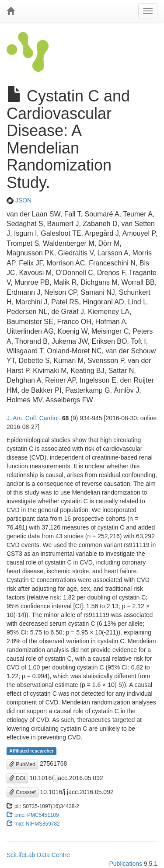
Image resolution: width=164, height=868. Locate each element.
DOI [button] (17, 778)
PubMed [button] (22, 764)
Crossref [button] (23, 792)
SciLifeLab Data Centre (38, 855)
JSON (19, 200)
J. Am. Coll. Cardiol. (33, 418)
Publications (126, 864)
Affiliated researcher (31, 751)
